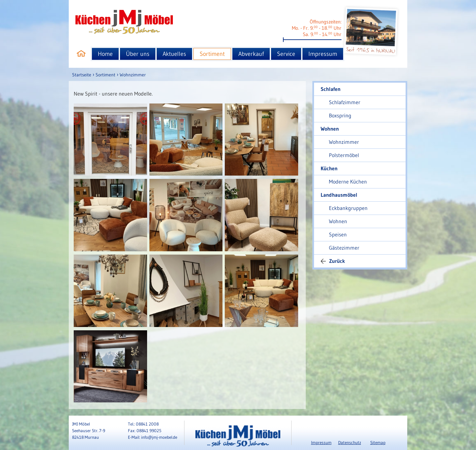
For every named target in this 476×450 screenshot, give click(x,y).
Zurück (333, 261)
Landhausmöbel (339, 195)
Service (286, 54)
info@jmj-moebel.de (159, 437)
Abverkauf (251, 54)
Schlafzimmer (345, 102)
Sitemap (378, 442)
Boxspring (340, 115)
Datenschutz (350, 442)
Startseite (82, 75)
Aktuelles (174, 54)
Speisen (338, 234)
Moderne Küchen (348, 182)
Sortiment (212, 54)
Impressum (323, 54)
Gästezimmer (344, 248)
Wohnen (330, 129)
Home (105, 54)
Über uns (138, 54)
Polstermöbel (344, 155)
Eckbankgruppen (348, 208)
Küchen (329, 168)
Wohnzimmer (133, 75)
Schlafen (331, 89)
